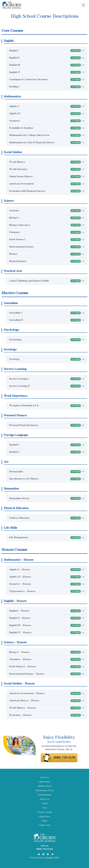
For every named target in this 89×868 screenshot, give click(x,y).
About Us (44, 799)
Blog (45, 821)
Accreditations (45, 795)
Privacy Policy (37, 858)
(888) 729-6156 (64, 758)
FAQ (45, 808)
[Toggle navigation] (84, 5)
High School (45, 782)
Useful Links (44, 825)
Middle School (44, 786)
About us (44, 777)
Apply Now (44, 816)
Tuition (44, 803)
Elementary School (45, 790)
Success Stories (45, 812)
